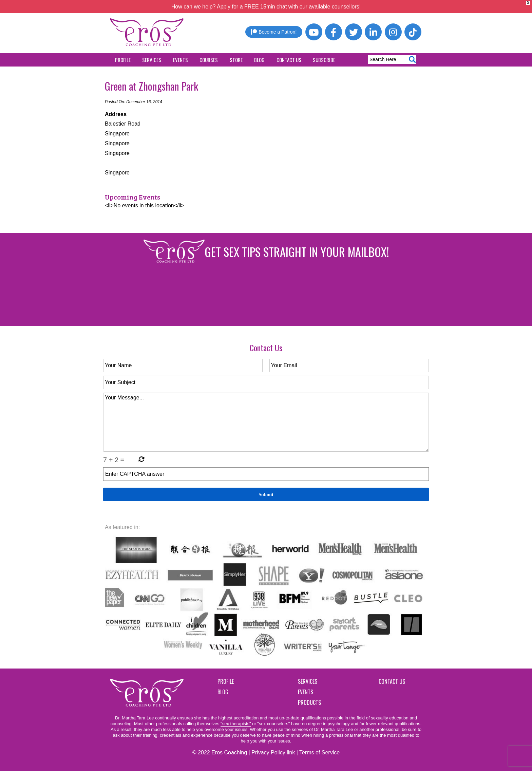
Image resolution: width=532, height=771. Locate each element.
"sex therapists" (236, 724)
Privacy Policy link (273, 753)
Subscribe (324, 60)
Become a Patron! (274, 32)
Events (180, 60)
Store (236, 60)
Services (152, 60)
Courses (209, 60)
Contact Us (289, 60)
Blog (259, 60)
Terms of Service (319, 753)
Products (309, 702)
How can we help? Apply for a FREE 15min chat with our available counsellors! (266, 7)
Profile (123, 60)
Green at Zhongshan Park (151, 86)
